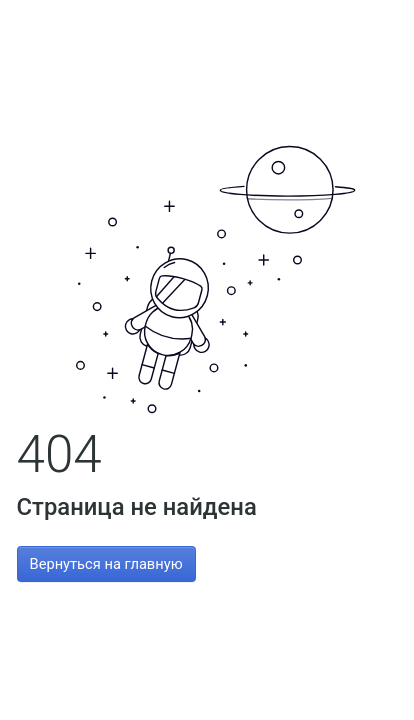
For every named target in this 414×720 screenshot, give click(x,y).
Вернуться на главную (106, 564)
